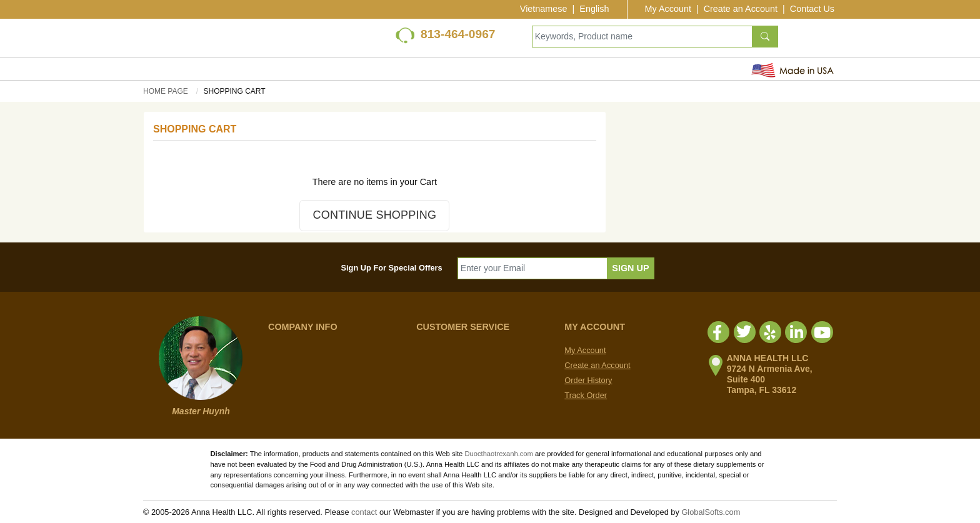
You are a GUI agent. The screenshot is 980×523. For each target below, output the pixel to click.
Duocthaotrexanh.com (498, 454)
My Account (668, 9)
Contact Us (812, 9)
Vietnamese (544, 9)
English (594, 9)
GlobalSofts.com (711, 512)
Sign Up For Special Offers (392, 268)
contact (364, 512)
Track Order (586, 395)
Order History (588, 380)
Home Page (166, 91)
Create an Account (741, 9)
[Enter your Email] (533, 268)
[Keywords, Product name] (642, 37)
